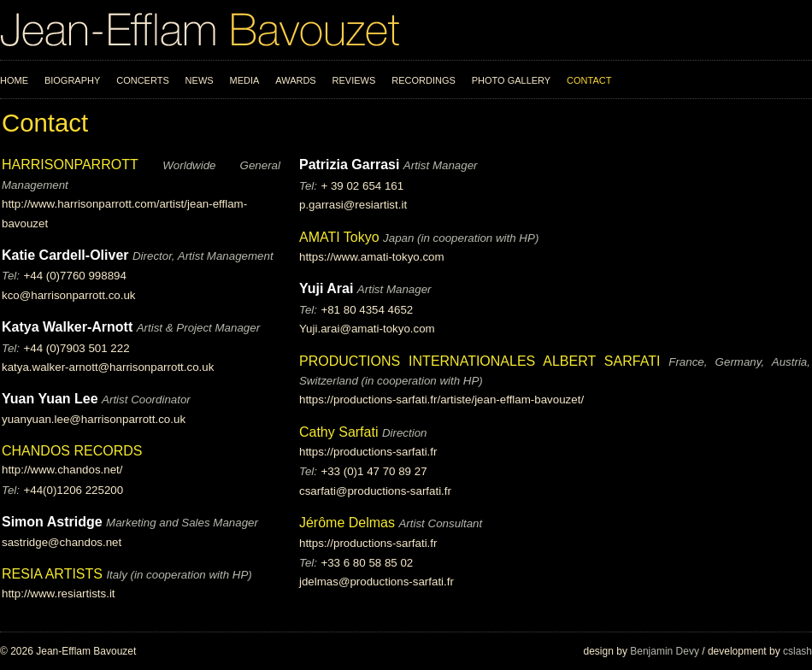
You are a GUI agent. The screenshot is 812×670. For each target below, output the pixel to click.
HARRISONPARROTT (82, 165)
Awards (295, 80)
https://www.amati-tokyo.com (372, 257)
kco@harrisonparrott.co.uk (69, 295)
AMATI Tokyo (341, 237)
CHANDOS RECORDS (72, 451)
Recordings (424, 80)
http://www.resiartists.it (59, 594)
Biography (72, 80)
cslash (797, 651)
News (200, 80)
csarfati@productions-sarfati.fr (375, 491)
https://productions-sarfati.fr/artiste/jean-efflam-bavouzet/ (441, 400)
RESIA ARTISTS (52, 574)
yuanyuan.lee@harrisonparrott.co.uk (94, 419)
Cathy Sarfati (338, 432)
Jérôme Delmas (347, 523)
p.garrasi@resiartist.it (353, 205)
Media (245, 80)
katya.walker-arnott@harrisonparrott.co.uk (108, 367)
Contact (589, 80)
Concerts (143, 80)
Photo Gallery (512, 80)
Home (14, 80)
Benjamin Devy (665, 651)
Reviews (354, 80)
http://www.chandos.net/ (62, 470)
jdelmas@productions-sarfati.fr (377, 582)
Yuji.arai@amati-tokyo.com (367, 329)
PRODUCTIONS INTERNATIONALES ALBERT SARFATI (484, 361)
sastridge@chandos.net (62, 542)
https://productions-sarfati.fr (368, 452)
